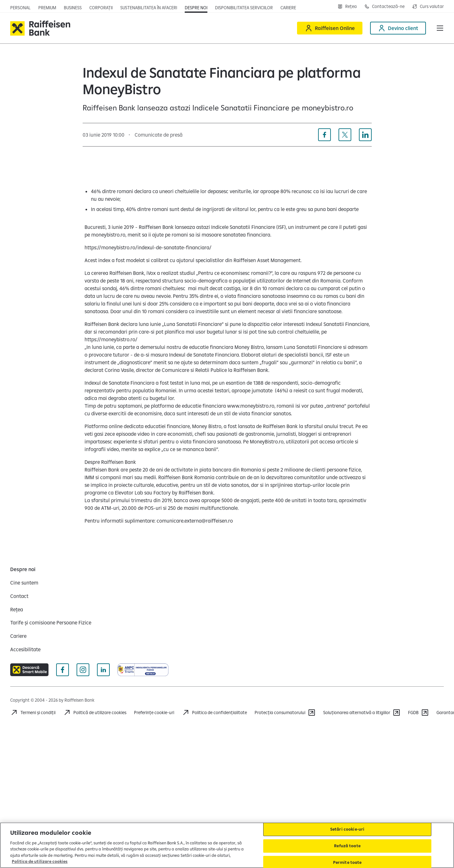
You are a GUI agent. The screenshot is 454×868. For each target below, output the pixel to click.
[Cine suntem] (24, 583)
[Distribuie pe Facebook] (324, 135)
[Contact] (19, 596)
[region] (227, 845)
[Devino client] (398, 28)
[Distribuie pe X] (345, 135)
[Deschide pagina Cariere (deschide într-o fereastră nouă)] (288, 8)
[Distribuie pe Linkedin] (365, 135)
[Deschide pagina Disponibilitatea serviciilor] (244, 8)
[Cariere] (18, 636)
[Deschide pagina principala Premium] (47, 8)
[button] (440, 28)
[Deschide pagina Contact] (384, 6)
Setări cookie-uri (347, 829)
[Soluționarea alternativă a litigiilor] (362, 713)
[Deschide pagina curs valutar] (428, 6)
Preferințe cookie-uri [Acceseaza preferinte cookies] (154, 713)
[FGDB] (418, 713)
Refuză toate (347, 846)
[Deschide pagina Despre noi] (196, 8)
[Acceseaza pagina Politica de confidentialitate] (214, 713)
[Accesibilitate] (25, 649)
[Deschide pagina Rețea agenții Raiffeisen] (347, 6)
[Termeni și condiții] (33, 713)
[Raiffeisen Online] (330, 28)
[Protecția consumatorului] (285, 713)
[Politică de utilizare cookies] (95, 713)
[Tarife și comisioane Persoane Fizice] (51, 623)
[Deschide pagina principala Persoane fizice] (20, 8)
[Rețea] (17, 609)
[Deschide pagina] (73, 8)
